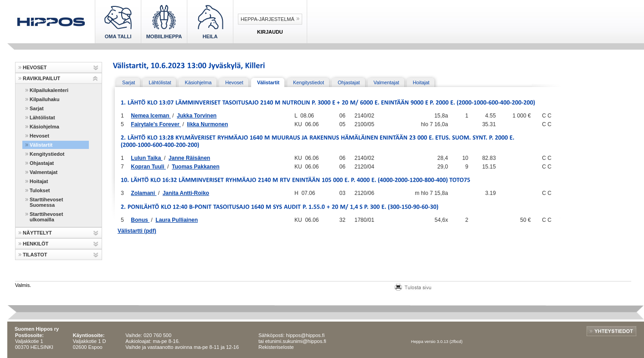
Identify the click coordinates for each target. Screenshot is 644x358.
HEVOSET (35, 67)
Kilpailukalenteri (49, 90)
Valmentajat (44, 172)
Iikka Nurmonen (207, 124)
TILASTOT (35, 255)
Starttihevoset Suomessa (46, 202)
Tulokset (40, 190)
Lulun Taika (147, 158)
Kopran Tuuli (148, 167)
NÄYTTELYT (37, 233)
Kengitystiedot (47, 154)
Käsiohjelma (44, 127)
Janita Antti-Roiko (186, 193)
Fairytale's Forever (156, 124)
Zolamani (144, 193)
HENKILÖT (36, 244)
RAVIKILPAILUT (41, 78)
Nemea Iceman (151, 116)
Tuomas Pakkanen (196, 167)
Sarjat (37, 108)
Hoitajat (39, 181)
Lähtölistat (42, 118)
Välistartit (41, 145)
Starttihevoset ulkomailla (46, 217)
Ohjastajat (42, 163)
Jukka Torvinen (197, 116)
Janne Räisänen (189, 158)
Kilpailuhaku (44, 99)
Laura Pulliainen (177, 220)
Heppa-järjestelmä (268, 19)
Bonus (140, 220)
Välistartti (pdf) (137, 231)
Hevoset (39, 136)
